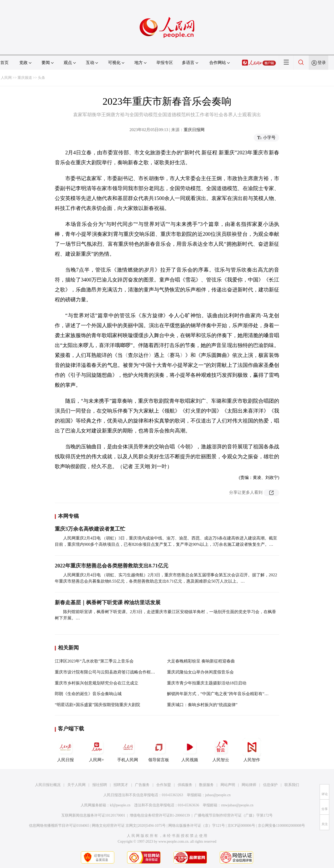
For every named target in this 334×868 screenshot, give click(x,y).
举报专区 (165, 63)
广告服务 (142, 785)
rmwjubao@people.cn (237, 805)
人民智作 (252, 750)
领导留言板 (159, 750)
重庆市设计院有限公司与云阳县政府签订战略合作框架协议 (109, 672)
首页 (4, 63)
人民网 (6, 78)
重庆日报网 (194, 130)
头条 (41, 78)
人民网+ (97, 750)
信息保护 (270, 785)
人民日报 (65, 750)
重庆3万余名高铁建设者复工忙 (90, 529)
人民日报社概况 (48, 785)
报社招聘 (100, 785)
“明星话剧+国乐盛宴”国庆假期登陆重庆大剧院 (97, 705)
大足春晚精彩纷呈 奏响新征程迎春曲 (201, 661)
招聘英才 (121, 785)
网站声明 (228, 785)
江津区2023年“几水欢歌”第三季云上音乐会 (94, 661)
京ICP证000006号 (241, 826)
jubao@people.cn (218, 795)
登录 (322, 63)
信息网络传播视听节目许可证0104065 (59, 826)
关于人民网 (76, 785)
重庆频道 (25, 78)
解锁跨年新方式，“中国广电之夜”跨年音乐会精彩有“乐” (219, 694)
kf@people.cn (120, 805)
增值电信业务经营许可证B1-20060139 (160, 815)
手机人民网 (128, 750)
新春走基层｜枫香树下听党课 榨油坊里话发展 (108, 602)
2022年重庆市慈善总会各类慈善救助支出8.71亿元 (112, 566)
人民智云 (221, 750)
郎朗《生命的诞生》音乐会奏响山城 (88, 694)
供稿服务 (185, 785)
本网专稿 (68, 516)
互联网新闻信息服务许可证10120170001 (93, 815)
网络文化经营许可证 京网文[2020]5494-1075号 (129, 826)
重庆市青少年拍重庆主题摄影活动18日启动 (207, 683)
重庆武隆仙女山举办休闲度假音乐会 (200, 672)
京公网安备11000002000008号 (281, 826)
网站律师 (249, 785)
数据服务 (206, 785)
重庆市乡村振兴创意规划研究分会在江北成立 (97, 683)
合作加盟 (164, 785)
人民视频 (190, 750)
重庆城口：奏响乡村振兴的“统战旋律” (202, 705)
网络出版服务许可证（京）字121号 (197, 826)
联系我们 (292, 785)
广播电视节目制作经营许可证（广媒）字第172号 (233, 815)
